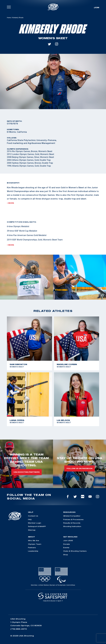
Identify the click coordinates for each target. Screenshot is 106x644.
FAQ (30, 519)
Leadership (33, 551)
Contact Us (33, 516)
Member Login (35, 523)
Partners (32, 548)
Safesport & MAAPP (37, 526)
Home (9, 18)
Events (66, 548)
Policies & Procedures (73, 519)
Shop (66, 555)
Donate (67, 544)
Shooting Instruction (72, 526)
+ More (10, 203)
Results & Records (72, 523)
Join (96, 7)
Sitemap (32, 530)
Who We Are (34, 540)
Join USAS (68, 540)
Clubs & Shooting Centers (75, 551)
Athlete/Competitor (72, 516)
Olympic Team (35, 544)
